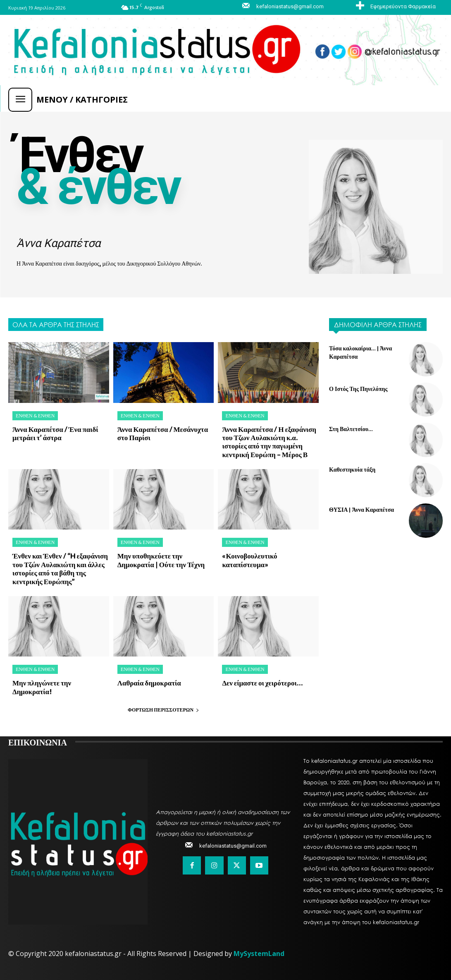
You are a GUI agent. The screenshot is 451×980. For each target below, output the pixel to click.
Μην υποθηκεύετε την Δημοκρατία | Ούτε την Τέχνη (161, 560)
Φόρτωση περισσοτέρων (163, 710)
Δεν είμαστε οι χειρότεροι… (262, 683)
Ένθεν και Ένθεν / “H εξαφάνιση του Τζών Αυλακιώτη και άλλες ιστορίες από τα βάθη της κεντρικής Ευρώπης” (60, 568)
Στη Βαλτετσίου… (351, 429)
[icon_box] (395, 6)
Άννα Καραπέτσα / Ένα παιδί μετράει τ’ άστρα (55, 433)
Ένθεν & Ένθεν (35, 416)
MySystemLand (259, 954)
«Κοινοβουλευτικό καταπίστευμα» (249, 560)
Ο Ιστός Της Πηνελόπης (358, 389)
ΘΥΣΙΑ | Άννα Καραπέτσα (362, 509)
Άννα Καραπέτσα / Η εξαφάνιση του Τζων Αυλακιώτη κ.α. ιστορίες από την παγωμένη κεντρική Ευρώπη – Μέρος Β (269, 442)
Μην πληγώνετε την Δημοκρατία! (42, 687)
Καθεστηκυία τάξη (352, 469)
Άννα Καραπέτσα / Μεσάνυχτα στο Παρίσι (163, 433)
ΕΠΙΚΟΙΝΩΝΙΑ (38, 742)
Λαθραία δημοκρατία (149, 683)
